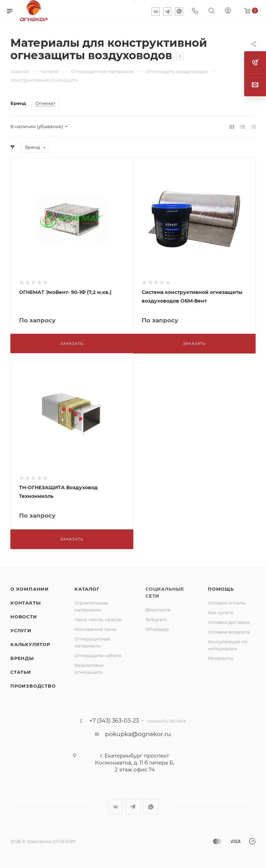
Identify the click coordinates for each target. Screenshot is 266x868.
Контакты (25, 603)
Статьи (21, 672)
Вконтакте (156, 11)
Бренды (22, 658)
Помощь (221, 589)
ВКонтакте (158, 610)
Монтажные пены (95, 629)
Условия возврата (229, 632)
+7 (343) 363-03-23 (114, 721)
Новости (24, 617)
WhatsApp (179, 11)
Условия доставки (229, 622)
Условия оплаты (227, 603)
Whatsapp (157, 629)
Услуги (21, 630)
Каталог (87, 589)
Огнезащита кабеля (98, 655)
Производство (33, 686)
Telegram (167, 11)
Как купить (221, 612)
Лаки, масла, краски (98, 619)
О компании (30, 589)
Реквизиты (221, 658)
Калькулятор (30, 644)
